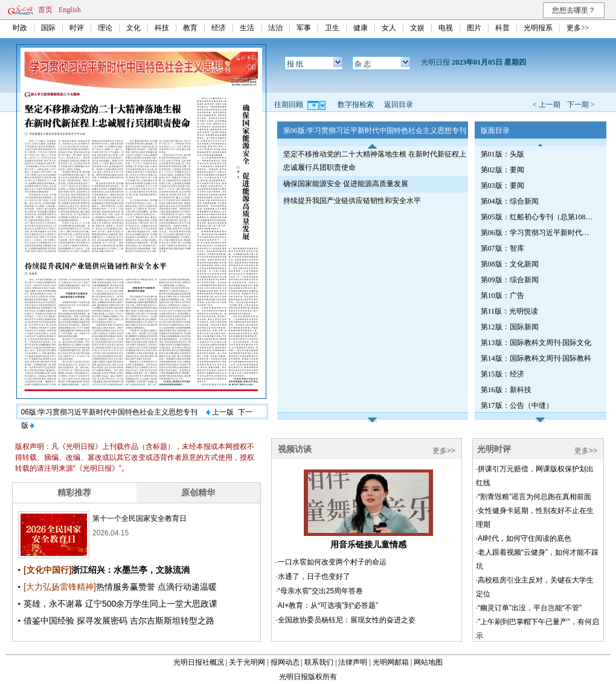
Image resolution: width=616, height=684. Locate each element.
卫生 (332, 28)
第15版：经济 (502, 374)
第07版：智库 (502, 248)
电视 (446, 28)
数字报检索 (356, 105)
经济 (219, 28)
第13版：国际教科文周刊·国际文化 (536, 343)
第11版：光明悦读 (510, 311)
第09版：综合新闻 (510, 280)
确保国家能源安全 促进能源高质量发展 (346, 184)
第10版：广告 (502, 295)
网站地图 (428, 662)
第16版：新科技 (506, 390)
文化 (133, 28)
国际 (48, 28)
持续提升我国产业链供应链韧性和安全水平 (352, 201)
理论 (105, 28)
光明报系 (538, 28)
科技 (162, 28)
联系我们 (319, 662)
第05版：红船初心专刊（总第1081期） (538, 217)
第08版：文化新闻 (510, 264)
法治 (275, 28)
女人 (389, 28)
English (70, 10)
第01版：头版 (502, 154)
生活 (247, 28)
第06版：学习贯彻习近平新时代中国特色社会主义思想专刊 (538, 233)
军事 (304, 28)
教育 (190, 28)
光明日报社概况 (199, 662)
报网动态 (285, 662)
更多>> (578, 28)
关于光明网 (247, 662)
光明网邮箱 (391, 662)
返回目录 (399, 105)
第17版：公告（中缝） (517, 405)
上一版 (220, 412)
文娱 (417, 28)
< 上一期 (547, 105)
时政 (20, 28)
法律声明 (353, 662)
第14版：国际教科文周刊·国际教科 (536, 358)
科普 (502, 28)
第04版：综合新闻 (510, 201)
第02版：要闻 (502, 170)
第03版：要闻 (502, 186)
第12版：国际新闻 (510, 327)
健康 (361, 28)
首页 (45, 10)
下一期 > (581, 105)
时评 (77, 28)
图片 (474, 28)
